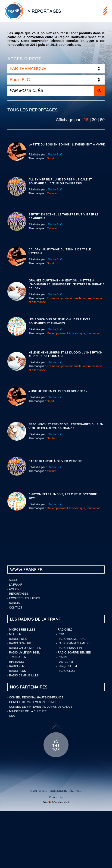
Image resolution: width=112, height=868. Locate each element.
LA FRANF (16, 585)
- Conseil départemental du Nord (33, 702)
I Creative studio (56, 802)
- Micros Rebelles (21, 630)
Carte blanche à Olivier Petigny (55, 461)
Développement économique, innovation (74, 333)
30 (94, 120)
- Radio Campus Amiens (73, 643)
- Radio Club (65, 671)
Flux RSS (70, 11)
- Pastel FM (64, 662)
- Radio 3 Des (17, 639)
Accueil (15, 580)
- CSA (11, 716)
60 (102, 120)
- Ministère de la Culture (27, 711)
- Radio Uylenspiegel (24, 653)
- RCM (60, 634)
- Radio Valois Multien (24, 648)
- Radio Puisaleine (70, 648)
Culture (52, 193)
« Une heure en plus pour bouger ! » (58, 391)
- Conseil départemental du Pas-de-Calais (40, 707)
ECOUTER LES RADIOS (25, 598)
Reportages (19, 594)
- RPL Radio (16, 662)
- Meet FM (14, 634)
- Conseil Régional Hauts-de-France (35, 698)
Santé (51, 438)
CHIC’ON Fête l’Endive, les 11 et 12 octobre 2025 (63, 496)
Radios (14, 603)
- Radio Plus (17, 671)
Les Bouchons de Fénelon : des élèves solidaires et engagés (59, 321)
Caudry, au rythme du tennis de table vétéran (60, 251)
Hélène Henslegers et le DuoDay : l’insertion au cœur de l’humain (65, 354)
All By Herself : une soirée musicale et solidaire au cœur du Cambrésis (60, 181)
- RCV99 (61, 657)
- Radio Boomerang (71, 639)
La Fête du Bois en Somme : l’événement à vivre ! (67, 146)
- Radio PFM (16, 666)
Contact (16, 608)
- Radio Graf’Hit (19, 643)
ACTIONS (15, 589)
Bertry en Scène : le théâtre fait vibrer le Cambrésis (63, 216)
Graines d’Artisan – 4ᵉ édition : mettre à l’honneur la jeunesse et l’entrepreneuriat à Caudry (66, 284)
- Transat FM (17, 657)
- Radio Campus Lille (23, 675)
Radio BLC (55, 154)
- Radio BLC (64, 630)
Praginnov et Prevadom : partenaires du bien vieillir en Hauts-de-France (66, 426)
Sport (51, 158)
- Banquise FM (66, 666)
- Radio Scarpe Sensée (73, 653)
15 (86, 120)
